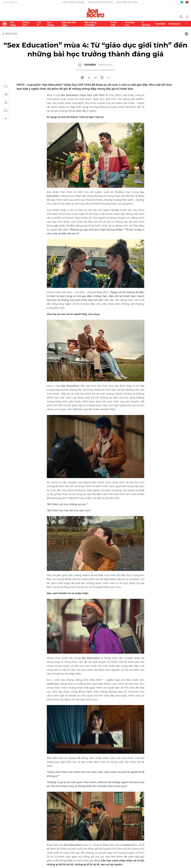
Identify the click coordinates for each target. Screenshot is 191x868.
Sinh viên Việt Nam (127, 2)
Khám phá (26, 24)
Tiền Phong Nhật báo (100, 2)
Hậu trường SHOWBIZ (90, 24)
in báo (102, 78)
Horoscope (174, 24)
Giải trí (39, 24)
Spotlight (160, 24)
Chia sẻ (6, 94)
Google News (186, 34)
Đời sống (13, 24)
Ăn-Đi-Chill (114, 24)
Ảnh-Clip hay (130, 24)
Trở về (6, 119)
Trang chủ (5, 24)
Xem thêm (186, 24)
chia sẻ (82, 78)
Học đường (51, 24)
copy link (95, 78)
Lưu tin (6, 102)
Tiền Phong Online (73, 2)
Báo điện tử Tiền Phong (96, 13)
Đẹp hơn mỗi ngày (69, 24)
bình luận (109, 78)
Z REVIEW (146, 24)
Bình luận (6, 111)
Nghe (6, 86)
